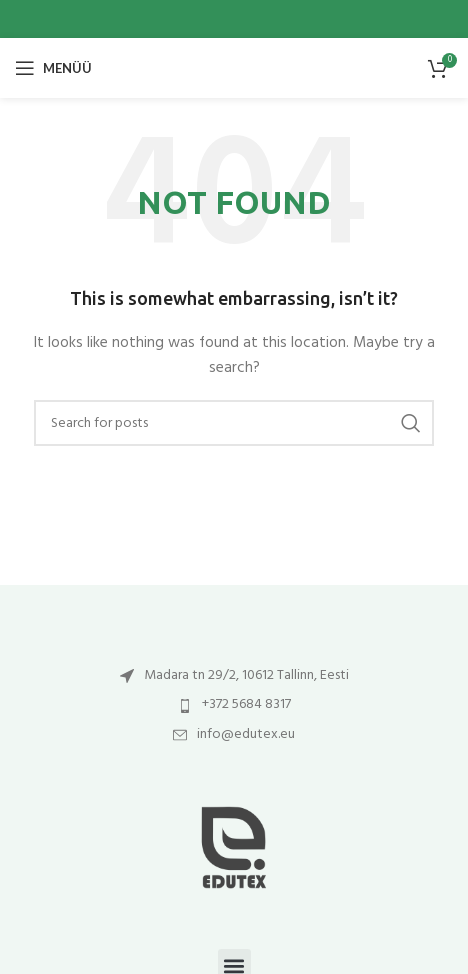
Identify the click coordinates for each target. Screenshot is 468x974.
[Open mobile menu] (53, 68)
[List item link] (234, 676)
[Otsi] (234, 423)
